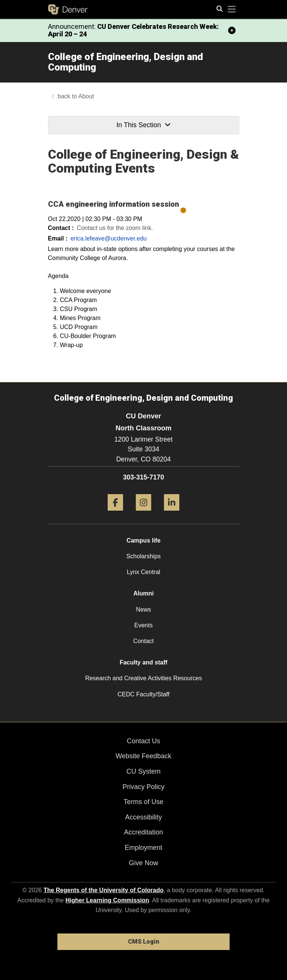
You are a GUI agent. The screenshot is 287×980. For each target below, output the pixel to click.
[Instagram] (143, 513)
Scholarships (144, 556)
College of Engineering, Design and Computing (125, 62)
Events (143, 625)
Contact (143, 641)
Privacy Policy (143, 787)
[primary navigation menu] (232, 9)
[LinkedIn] (172, 513)
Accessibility (143, 817)
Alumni (143, 593)
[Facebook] (115, 513)
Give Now (143, 863)
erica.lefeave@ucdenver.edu (109, 238)
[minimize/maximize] (232, 30)
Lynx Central (143, 572)
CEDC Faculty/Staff (143, 694)
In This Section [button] (143, 125)
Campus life (143, 540)
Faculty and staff (143, 662)
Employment (143, 848)
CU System (143, 771)
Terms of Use (143, 802)
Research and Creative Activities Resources (143, 678)
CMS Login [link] (143, 942)
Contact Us (143, 741)
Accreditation (143, 832)
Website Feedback (143, 756)
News (143, 609)
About (86, 96)
